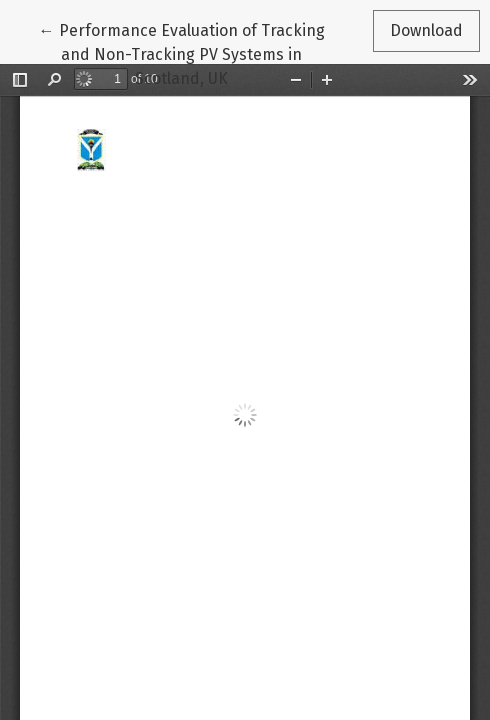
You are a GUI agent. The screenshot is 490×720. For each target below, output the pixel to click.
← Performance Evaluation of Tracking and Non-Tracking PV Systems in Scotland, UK (182, 53)
